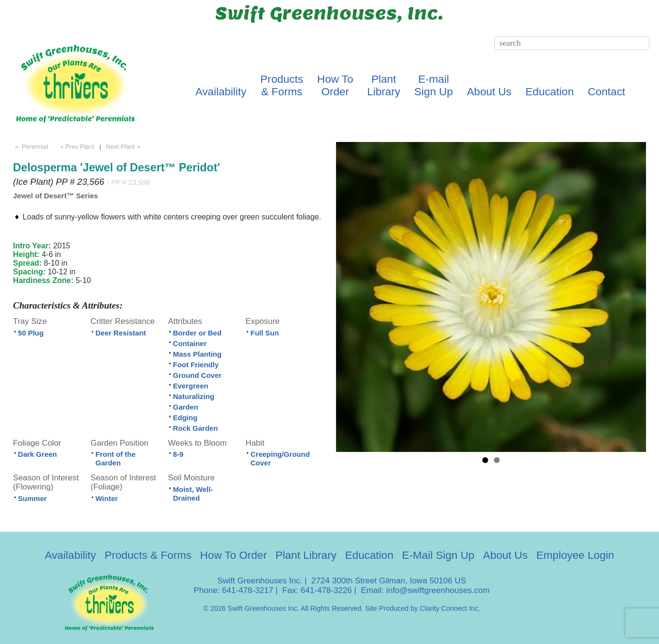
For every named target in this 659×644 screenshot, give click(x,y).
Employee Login (575, 555)
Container (190, 343)
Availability (221, 92)
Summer (32, 498)
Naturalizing (194, 396)
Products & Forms (148, 555)
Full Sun (265, 333)
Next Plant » (124, 147)
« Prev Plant (76, 147)
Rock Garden (195, 428)
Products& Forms (282, 85)
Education (550, 92)
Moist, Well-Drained (193, 494)
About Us (489, 92)
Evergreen (190, 386)
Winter (107, 498)
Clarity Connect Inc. (450, 608)
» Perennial (31, 147)
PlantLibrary (384, 85)
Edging (185, 418)
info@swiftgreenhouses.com (438, 590)
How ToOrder (335, 85)
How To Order (234, 555)
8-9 (178, 454)
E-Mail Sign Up (438, 555)
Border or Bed (197, 333)
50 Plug (31, 333)
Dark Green (37, 454)
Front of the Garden (115, 458)
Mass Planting (197, 354)
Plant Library (306, 555)
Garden (186, 407)
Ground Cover (197, 375)
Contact (607, 92)
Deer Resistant (121, 333)
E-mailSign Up (434, 85)
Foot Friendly (196, 365)
